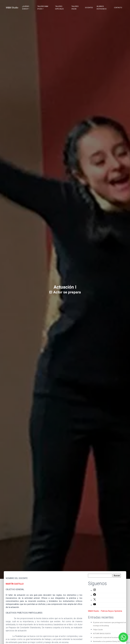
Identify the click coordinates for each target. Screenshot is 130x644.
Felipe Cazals (98, 630)
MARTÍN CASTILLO (15, 584)
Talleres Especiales (59, 8)
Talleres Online (75, 8)
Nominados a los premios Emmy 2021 (107, 641)
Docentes (89, 8)
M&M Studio (12, 8)
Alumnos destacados (101, 8)
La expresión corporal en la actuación (107, 637)
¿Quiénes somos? (26, 8)
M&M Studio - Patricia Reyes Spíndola (105, 611)
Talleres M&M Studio (43, 8)
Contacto (118, 8)
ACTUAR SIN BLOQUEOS (102, 634)
